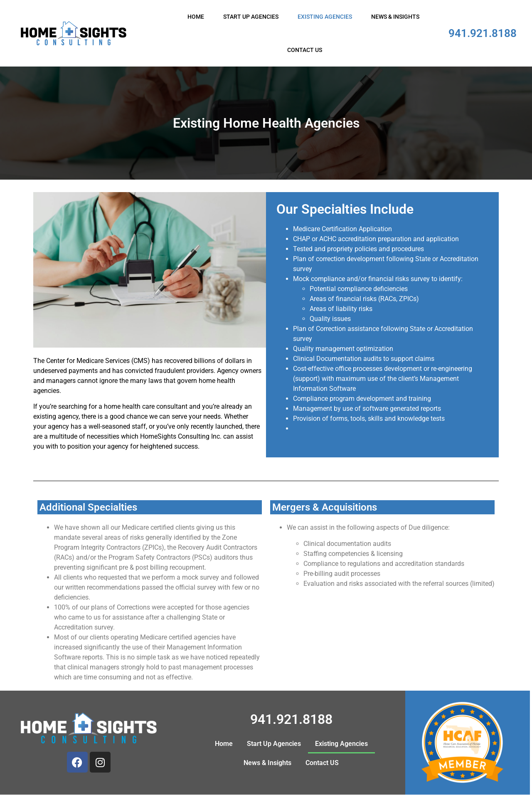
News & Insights (395, 17)
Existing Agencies (325, 17)
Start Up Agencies (251, 17)
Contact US (305, 50)
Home (196, 17)
